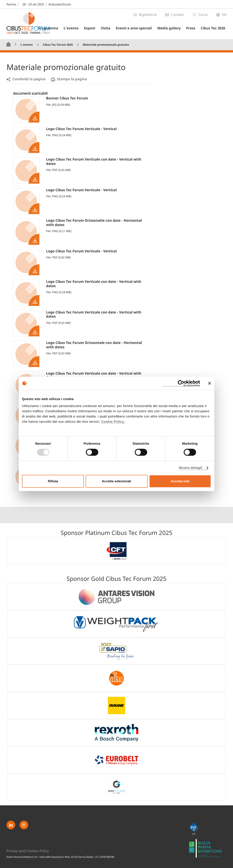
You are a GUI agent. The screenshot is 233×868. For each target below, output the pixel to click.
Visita (111, 28)
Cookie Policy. (113, 421)
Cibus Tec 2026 (214, 28)
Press (193, 28)
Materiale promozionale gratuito (106, 45)
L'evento (79, 28)
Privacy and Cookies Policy (28, 851)
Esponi (96, 28)
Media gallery (172, 28)
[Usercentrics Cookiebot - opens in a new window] (181, 383)
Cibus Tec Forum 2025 (58, 45)
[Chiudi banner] (210, 383)
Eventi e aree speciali (138, 28)
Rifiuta (53, 481)
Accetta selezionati (116, 481)
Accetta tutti (180, 481)
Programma (57, 28)
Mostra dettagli (190, 468)
